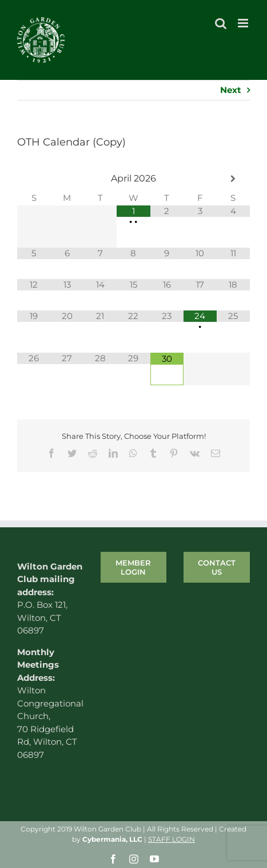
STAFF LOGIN (172, 839)
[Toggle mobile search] (221, 23)
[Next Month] (233, 179)
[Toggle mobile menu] (244, 23)
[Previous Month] (34, 179)
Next (231, 90)
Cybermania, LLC (112, 839)
